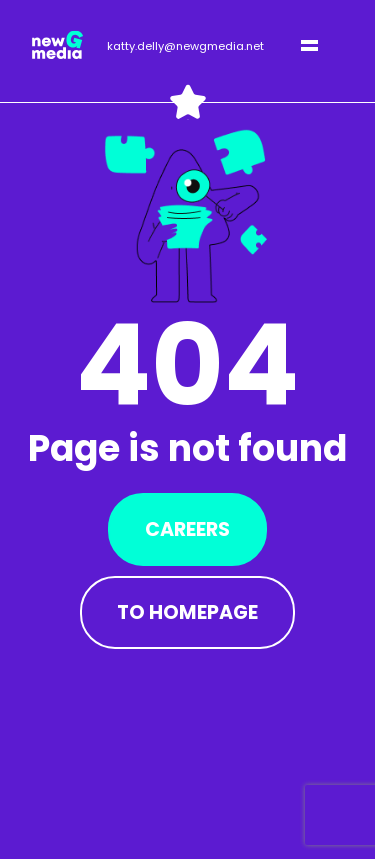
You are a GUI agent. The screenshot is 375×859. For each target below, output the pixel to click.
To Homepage (187, 612)
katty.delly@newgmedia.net (185, 46)
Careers (187, 529)
